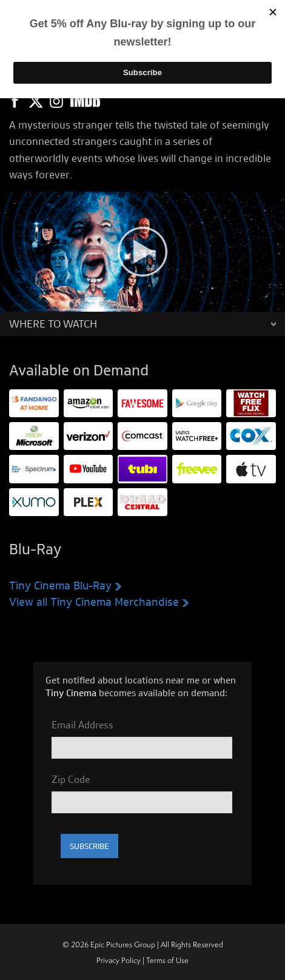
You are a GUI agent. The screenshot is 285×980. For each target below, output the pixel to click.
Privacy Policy (119, 960)
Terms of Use (167, 960)
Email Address (82, 725)
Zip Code (71, 779)
